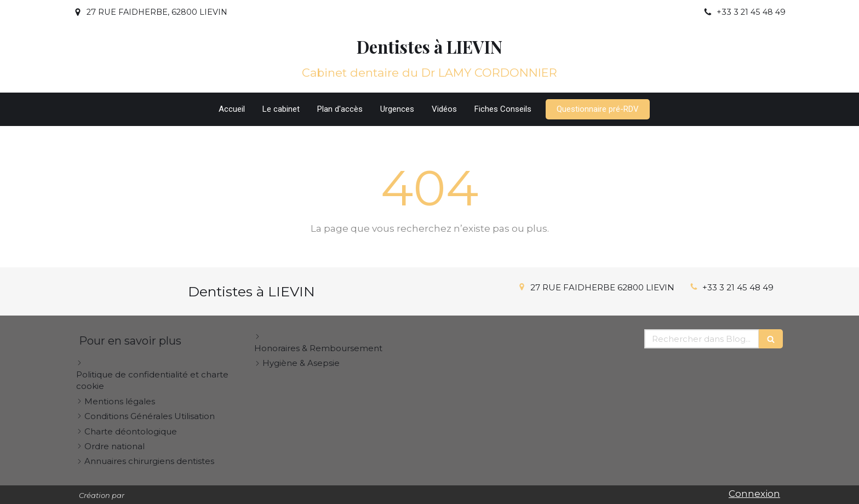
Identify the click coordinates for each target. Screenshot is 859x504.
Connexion (754, 494)
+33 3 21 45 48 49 (738, 287)
